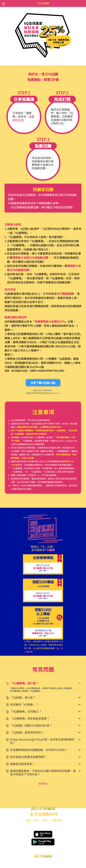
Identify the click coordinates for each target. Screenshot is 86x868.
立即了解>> (43, 571)
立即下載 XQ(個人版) (43, 383)
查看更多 (43, 784)
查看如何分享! (23, 118)
